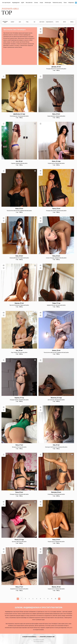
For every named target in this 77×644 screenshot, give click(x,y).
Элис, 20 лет (19, 256)
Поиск (65, 3)
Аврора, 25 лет (19, 303)
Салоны (36, 3)
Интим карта (48, 3)
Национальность (50, 22)
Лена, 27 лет (19, 445)
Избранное (71, 3)
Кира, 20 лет (56, 540)
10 (55, 599)
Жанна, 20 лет (56, 587)
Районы (72, 22)
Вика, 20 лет (56, 114)
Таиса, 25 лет (56, 209)
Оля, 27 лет (56, 445)
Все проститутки (6, 3)
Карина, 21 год (19, 398)
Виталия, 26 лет (56, 492)
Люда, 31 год (56, 303)
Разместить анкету (57, 3)
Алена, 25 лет (56, 350)
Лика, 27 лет (19, 587)
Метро (64, 22)
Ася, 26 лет (19, 161)
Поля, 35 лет (19, 492)
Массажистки (29, 3)
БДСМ (23, 3)
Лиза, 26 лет (56, 256)
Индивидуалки (16, 3)
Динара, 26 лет (56, 67)
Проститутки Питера (39, 642)
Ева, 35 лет (19, 350)
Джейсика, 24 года (19, 114)
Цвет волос (42, 22)
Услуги (57, 22)
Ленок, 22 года (19, 540)
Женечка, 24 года (56, 398)
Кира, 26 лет (19, 209)
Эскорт (41, 3)
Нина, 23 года (56, 161)
